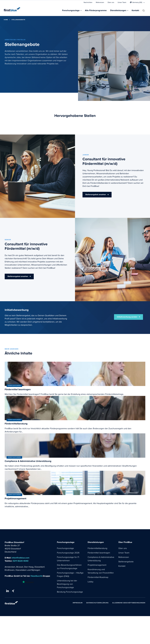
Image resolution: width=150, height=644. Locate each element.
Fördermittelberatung (97, 548)
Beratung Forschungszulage (70, 592)
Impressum (78, 603)
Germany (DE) (137, 2)
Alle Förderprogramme (96, 11)
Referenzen (100, 2)
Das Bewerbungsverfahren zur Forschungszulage (69, 567)
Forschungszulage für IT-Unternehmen (68, 559)
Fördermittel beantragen (99, 553)
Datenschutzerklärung (97, 603)
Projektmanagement (97, 565)
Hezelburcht (37, 576)
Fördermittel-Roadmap (98, 577)
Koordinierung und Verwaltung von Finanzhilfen (101, 571)
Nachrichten (88, 2)
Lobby (91, 582)
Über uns (111, 2)
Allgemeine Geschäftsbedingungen (129, 603)
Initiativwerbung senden (127, 317)
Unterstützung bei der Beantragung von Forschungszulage (67, 584)
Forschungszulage (71, 11)
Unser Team (122, 2)
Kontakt (135, 11)
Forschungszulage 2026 (68, 553)
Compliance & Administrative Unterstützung (101, 559)
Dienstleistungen (118, 11)
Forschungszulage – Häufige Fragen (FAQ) (70, 575)
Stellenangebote (126, 562)
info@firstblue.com (20, 558)
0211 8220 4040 (21, 561)
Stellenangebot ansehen (96, 195)
